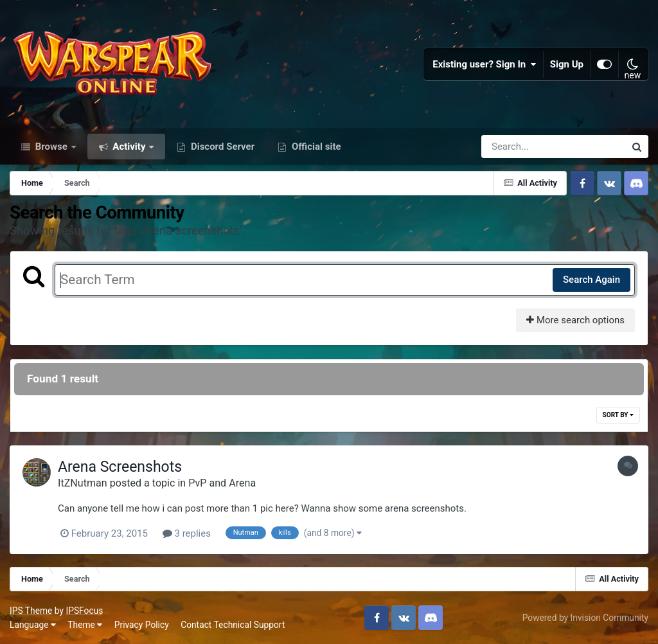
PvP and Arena (222, 483)
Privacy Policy (142, 625)
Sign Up (567, 64)
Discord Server (221, 147)
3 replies (187, 533)
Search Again (591, 280)
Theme (85, 625)
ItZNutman (83, 483)
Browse (51, 147)
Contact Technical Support (233, 625)
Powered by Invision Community (585, 618)
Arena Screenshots (120, 467)
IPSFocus (84, 611)
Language (33, 625)
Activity (129, 147)
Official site (315, 147)
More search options (575, 320)
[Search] (517, 147)
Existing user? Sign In (485, 64)
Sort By (618, 415)
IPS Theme (31, 611)
